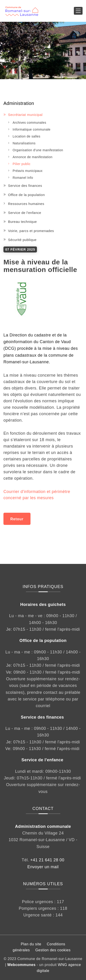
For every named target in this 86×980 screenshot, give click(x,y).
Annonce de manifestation (33, 157)
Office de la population (26, 195)
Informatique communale (32, 129)
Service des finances (25, 186)
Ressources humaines (26, 204)
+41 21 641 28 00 (47, 860)
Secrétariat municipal (25, 115)
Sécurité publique (22, 240)
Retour (17, 519)
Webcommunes (21, 965)
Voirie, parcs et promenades (31, 231)
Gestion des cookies (53, 950)
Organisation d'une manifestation (38, 150)
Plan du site (31, 944)
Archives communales (29, 123)
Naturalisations (24, 143)
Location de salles (26, 136)
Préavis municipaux (28, 171)
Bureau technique (22, 222)
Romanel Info (23, 178)
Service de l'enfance (25, 213)
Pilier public (22, 164)
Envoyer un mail (43, 867)
